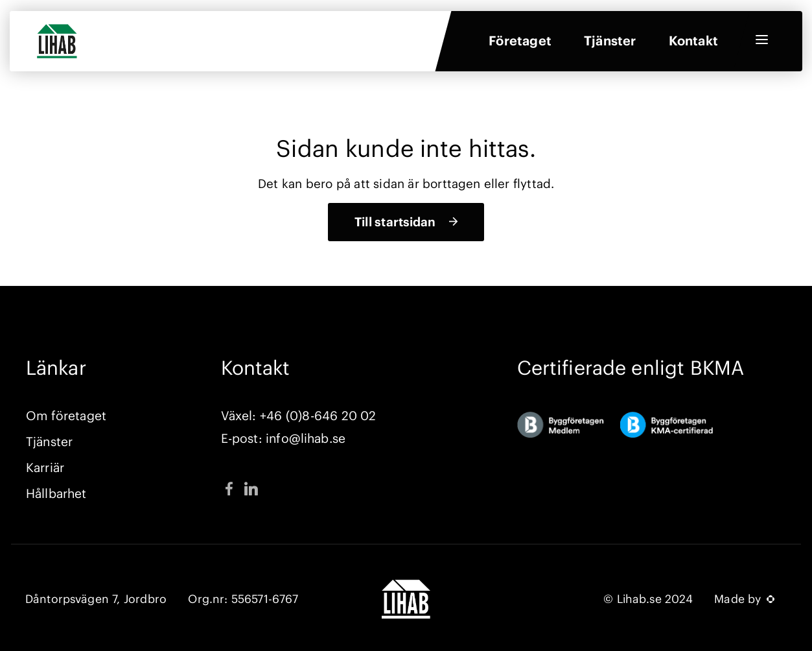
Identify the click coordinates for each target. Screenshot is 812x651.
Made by (744, 599)
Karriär (45, 468)
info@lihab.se (306, 438)
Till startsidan (395, 222)
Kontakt (693, 44)
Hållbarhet (56, 493)
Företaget (520, 44)
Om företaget (66, 416)
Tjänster (610, 44)
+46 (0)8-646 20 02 (318, 416)
